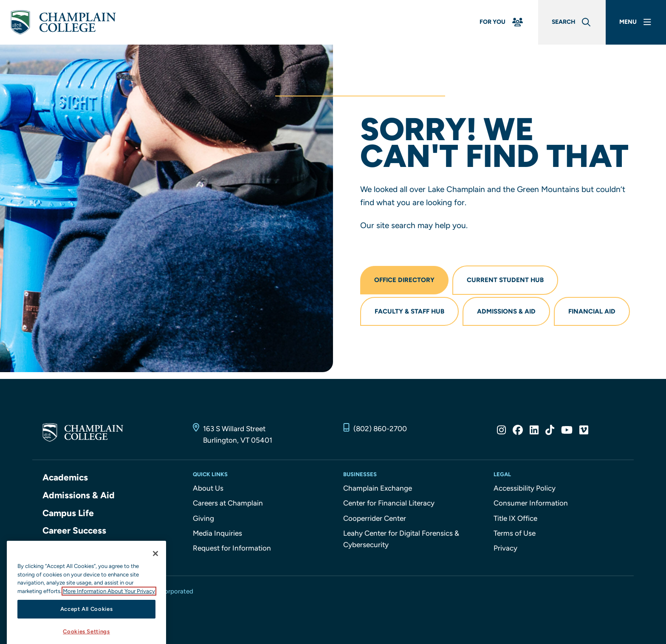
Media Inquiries (217, 533)
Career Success (74, 530)
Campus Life (68, 513)
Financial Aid (592, 311)
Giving (203, 518)
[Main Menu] (636, 22)
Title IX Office (515, 518)
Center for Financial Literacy (389, 503)
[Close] (155, 561)
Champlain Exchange (378, 488)
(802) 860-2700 (380, 429)
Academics (65, 477)
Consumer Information (531, 503)
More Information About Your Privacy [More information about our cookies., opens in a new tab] (109, 599)
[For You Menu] (502, 22)
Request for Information (232, 548)
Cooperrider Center (375, 518)
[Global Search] (572, 22)
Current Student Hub (505, 280)
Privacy (505, 548)
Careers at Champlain (228, 503)
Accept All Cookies (87, 617)
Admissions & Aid (506, 311)
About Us (208, 488)
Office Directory (404, 280)
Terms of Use (515, 533)
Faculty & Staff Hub (409, 311)
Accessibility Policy (525, 488)
